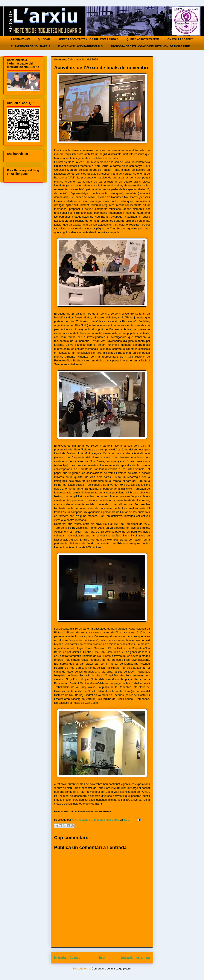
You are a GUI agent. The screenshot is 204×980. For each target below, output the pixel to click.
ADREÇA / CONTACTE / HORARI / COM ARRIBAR (88, 39)
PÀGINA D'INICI (20, 39)
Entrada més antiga (135, 958)
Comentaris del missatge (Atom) (112, 968)
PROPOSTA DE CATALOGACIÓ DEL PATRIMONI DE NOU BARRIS (151, 46)
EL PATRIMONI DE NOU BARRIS (30, 46)
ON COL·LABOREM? (180, 39)
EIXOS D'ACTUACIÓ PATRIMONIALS (80, 46)
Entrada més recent (69, 958)
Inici (102, 958)
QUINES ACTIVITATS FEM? (143, 39)
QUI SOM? (44, 39)
